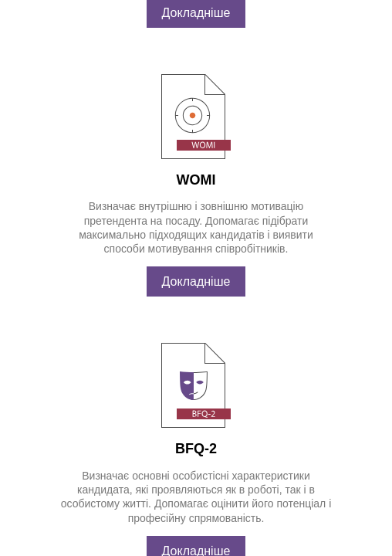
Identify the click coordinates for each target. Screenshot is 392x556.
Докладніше (196, 78)
